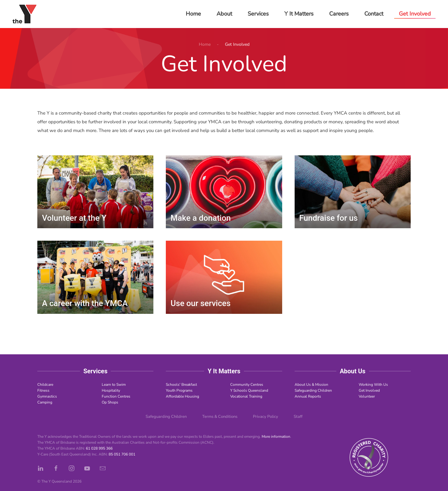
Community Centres (247, 385)
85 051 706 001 (122, 454)
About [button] (224, 14)
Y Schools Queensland (249, 390)
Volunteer (367, 396)
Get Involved (369, 390)
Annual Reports (308, 396)
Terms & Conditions (220, 417)
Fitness (43, 390)
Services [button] (258, 14)
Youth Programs (179, 390)
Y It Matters (299, 14)
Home (193, 14)
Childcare (45, 385)
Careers (339, 14)
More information (276, 437)
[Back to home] (24, 14)
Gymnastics (47, 396)
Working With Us (373, 385)
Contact (374, 14)
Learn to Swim (114, 385)
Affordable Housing (182, 396)
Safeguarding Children (313, 390)
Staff (298, 417)
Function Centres (116, 396)
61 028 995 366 (99, 448)
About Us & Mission (311, 385)
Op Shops (110, 402)
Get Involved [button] (415, 14)
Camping (45, 402)
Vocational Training (246, 396)
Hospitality (111, 390)
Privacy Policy (266, 417)
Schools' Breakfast (181, 385)
